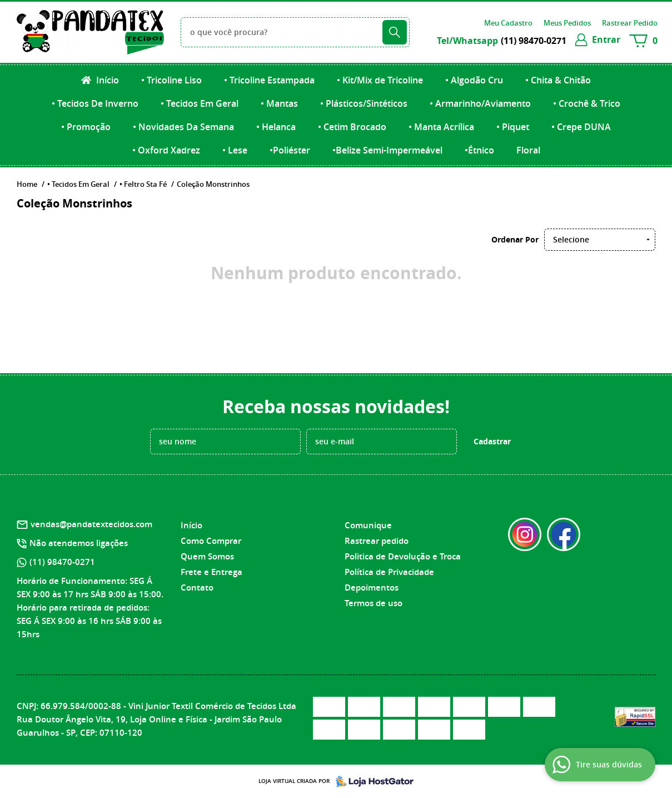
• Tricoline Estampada (269, 80)
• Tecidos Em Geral (200, 103)
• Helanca (276, 127)
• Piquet (513, 127)
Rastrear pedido (377, 541)
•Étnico (479, 150)
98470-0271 (534, 41)
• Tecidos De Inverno (95, 103)
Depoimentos (372, 588)
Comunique (368, 525)
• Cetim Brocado (352, 127)
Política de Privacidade (389, 572)
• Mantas (279, 103)
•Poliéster (290, 150)
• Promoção (86, 127)
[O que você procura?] (395, 32)
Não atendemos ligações (79, 543)
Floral (528, 150)
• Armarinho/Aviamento (480, 103)
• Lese (235, 150)
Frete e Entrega (211, 572)
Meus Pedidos (567, 23)
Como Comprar (211, 541)
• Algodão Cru (474, 80)
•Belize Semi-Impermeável (387, 150)
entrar (606, 39)
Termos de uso (374, 603)
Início (106, 80)
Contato (197, 588)
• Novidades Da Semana (183, 127)
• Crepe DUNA (581, 127)
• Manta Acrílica (441, 127)
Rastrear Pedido (630, 23)
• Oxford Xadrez (166, 150)
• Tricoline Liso (171, 80)
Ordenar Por (515, 239)
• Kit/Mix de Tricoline (380, 80)
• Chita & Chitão (558, 80)
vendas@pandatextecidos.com (91, 524)
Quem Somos (207, 556)
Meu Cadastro (508, 23)
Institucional (209, 505)
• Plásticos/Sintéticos (364, 103)
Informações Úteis (385, 505)
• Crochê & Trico (587, 103)
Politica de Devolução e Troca (403, 556)
